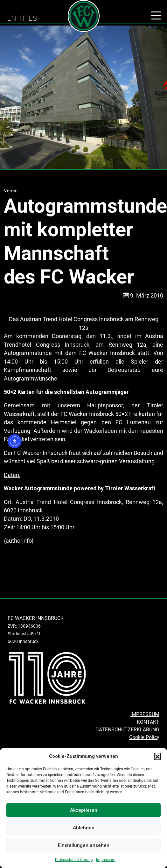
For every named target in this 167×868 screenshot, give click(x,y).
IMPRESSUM (145, 714)
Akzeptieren (84, 810)
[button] (157, 756)
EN (12, 18)
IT (22, 18)
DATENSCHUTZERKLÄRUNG (127, 730)
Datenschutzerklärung (74, 860)
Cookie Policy (144, 737)
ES (33, 18)
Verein (11, 191)
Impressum (106, 860)
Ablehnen (84, 828)
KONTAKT (148, 722)
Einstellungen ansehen (84, 845)
